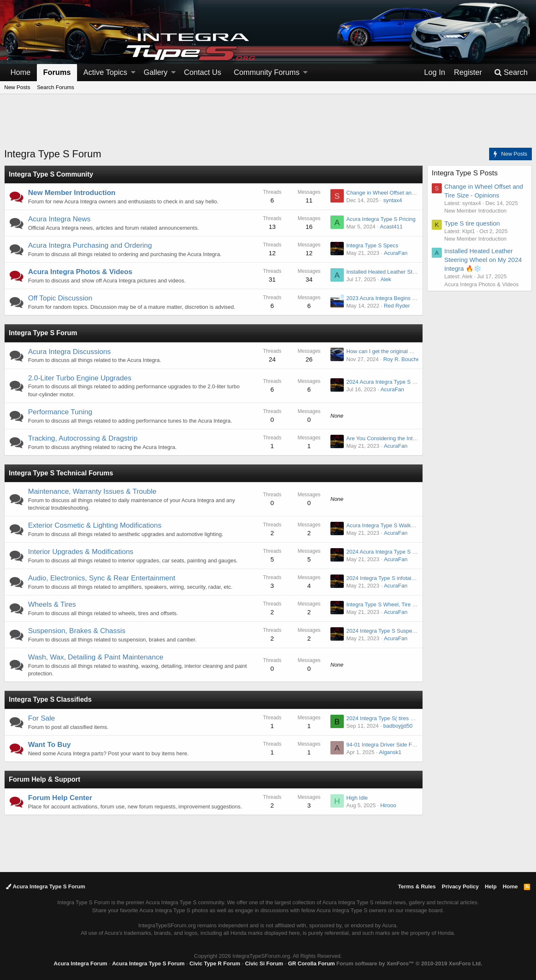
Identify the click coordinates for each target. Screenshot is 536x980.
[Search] (511, 73)
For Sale (41, 718)
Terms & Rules (417, 886)
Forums (57, 72)
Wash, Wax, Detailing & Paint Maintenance (96, 657)
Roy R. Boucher (402, 359)
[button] (133, 73)
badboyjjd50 (398, 726)
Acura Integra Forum (80, 963)
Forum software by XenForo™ (409, 963)
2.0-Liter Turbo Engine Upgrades (80, 378)
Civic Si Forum (264, 963)
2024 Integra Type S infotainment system (396, 578)
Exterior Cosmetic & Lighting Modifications (95, 525)
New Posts (17, 87)
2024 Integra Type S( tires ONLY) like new (397, 718)
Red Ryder (397, 306)
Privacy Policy (460, 886)
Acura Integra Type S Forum (45, 886)
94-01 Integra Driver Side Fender (386, 745)
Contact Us (202, 72)
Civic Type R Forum (215, 963)
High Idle (357, 798)
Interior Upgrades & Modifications (81, 552)
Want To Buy (49, 745)
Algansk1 (390, 752)
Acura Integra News (59, 219)
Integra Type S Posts (465, 173)
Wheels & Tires (52, 604)
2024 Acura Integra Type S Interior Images (397, 552)
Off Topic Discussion (60, 298)
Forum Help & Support (45, 779)
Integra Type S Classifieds (50, 699)
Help (491, 886)
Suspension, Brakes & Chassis (77, 631)
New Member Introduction (72, 193)
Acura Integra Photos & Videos (80, 272)
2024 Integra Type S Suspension (386, 631)
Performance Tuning (60, 412)
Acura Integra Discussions (69, 352)
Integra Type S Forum (43, 333)
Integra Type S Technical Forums (61, 473)
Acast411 (391, 227)
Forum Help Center (60, 798)
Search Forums (55, 87)
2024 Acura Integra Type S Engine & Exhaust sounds (410, 382)
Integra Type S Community (51, 174)
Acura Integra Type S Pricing (381, 219)
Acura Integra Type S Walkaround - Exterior (399, 525)
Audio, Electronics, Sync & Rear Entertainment (102, 578)
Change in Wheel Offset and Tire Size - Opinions (405, 193)
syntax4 (393, 200)
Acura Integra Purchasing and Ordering (90, 245)
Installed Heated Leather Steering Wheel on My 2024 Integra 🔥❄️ (483, 260)
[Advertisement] (268, 126)
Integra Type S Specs (372, 245)
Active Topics (105, 72)
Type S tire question (472, 223)
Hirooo (388, 805)
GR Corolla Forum (312, 963)
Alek (386, 279)
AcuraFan (396, 253)
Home (21, 72)
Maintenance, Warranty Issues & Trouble (92, 491)
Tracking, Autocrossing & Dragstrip (83, 438)
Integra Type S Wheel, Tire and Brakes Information (407, 604)
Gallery (156, 72)
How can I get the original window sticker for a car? (408, 351)
